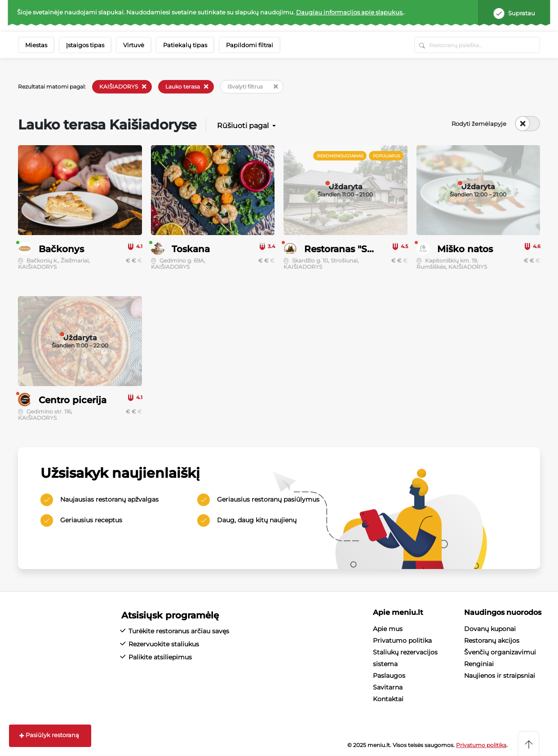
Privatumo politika (402, 640)
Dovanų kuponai (490, 629)
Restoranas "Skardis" (352, 249)
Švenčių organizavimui (500, 652)
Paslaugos (389, 676)
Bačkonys (61, 249)
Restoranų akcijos (492, 640)
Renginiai (479, 664)
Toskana (191, 249)
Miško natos (465, 249)
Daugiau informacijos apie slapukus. (350, 12)
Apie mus (388, 629)
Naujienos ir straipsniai (500, 676)
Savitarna (388, 687)
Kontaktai (388, 699)
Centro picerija (73, 400)
